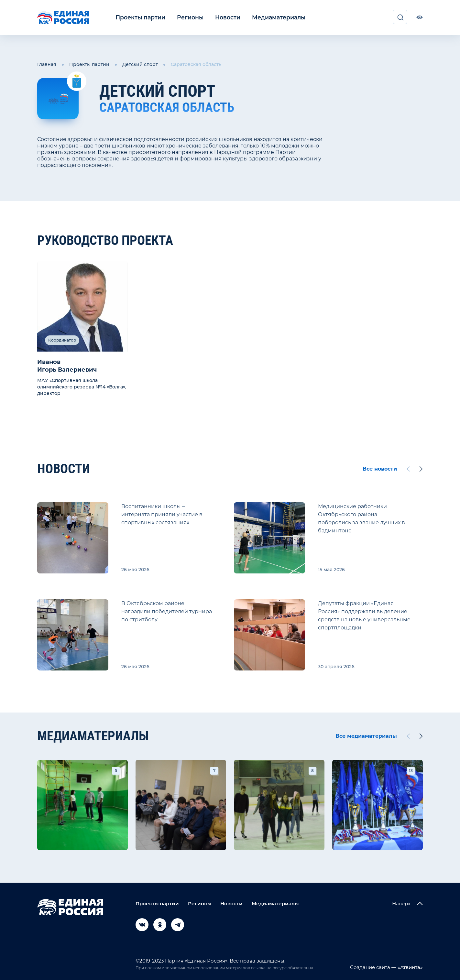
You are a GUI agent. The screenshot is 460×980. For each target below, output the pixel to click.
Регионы (185, 17)
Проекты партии (138, 17)
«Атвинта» (410, 966)
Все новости (380, 468)
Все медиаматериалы (366, 735)
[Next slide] (421, 468)
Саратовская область (196, 64)
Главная (47, 64)
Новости (220, 17)
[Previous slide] (408, 468)
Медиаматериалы (268, 17)
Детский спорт (140, 64)
